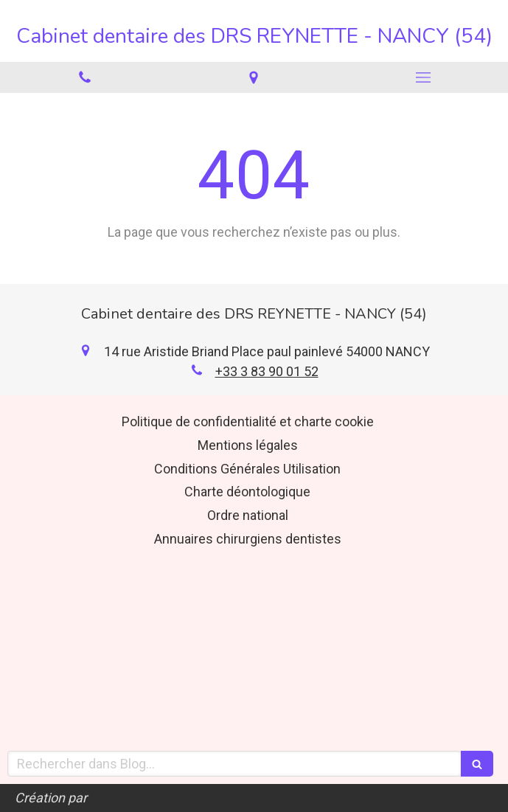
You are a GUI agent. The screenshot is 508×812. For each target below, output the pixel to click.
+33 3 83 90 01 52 (267, 371)
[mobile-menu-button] (423, 77)
